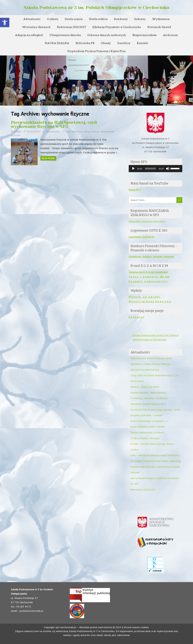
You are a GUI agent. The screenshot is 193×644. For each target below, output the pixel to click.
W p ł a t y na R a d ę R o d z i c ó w (150, 302)
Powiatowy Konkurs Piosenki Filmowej (151, 257)
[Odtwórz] (133, 169)
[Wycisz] (168, 169)
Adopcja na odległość (29, 35)
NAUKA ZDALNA (57, 43)
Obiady (106, 43)
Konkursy (121, 19)
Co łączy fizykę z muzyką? (145, 438)
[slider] (150, 169)
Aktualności (32, 19)
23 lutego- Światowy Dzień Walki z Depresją (156, 461)
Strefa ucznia (74, 19)
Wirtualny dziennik (36, 27)
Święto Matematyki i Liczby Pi (147, 433)
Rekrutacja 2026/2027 (72, 27)
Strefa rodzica (98, 19)
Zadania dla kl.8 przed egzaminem (148, 272)
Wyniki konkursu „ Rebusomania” (149, 393)
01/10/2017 (34, 132)
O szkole (53, 19)
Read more (48, 158)
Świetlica (124, 43)
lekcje (95, 132)
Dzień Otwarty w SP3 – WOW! (147, 427)
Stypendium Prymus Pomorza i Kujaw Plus (96, 51)
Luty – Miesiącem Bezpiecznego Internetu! (155, 455)
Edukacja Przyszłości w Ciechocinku (117, 27)
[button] (5, 22)
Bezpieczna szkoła (145, 35)
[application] (156, 169)
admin (18, 132)
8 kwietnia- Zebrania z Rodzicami (149, 398)
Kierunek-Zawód (159, 27)
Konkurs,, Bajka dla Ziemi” (145, 387)
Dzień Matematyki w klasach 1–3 (150, 421)
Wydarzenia (161, 19)
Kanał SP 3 (135, 190)
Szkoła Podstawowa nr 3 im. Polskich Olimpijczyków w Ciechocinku (97, 7)
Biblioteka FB (85, 43)
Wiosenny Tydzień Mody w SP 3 (148, 404)
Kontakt (142, 43)
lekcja (87, 132)
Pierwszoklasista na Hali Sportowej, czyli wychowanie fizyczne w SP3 (54, 125)
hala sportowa (74, 132)
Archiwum (171, 35)
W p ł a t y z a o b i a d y (145, 297)
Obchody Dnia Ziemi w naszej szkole (151, 358)
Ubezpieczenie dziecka (65, 35)
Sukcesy (140, 19)
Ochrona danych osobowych (107, 35)
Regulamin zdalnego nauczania (146, 221)
